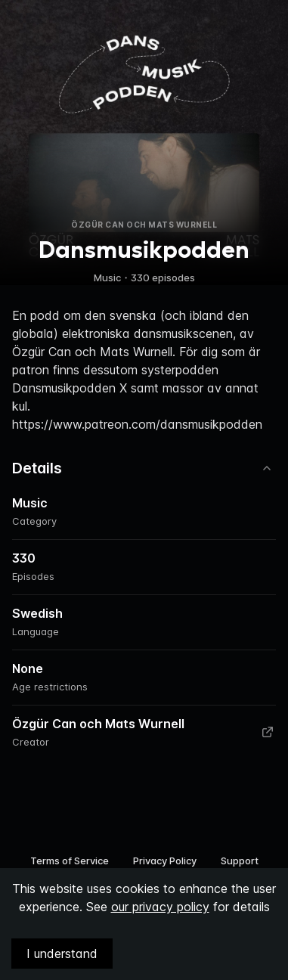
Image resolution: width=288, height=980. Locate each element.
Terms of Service (70, 861)
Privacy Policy (165, 861)
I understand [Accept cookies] (62, 954)
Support (240, 861)
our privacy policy (160, 907)
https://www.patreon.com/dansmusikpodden (137, 424)
